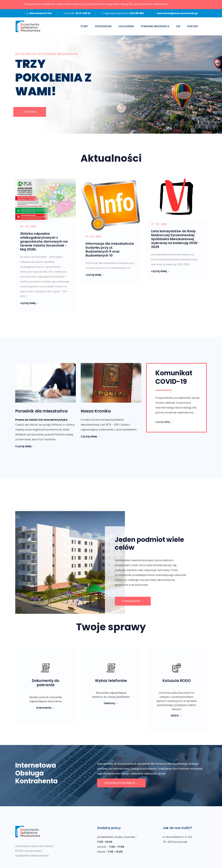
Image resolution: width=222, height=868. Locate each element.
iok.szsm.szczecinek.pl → (121, 783)
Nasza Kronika (96, 411)
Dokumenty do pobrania (46, 683)
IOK (178, 26)
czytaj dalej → (30, 303)
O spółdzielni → (133, 601)
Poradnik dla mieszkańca (41, 411)
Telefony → (111, 703)
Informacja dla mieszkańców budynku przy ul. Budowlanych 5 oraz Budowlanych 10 (110, 249)
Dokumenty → (46, 708)
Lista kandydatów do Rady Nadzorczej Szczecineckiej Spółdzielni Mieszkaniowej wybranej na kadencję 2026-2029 (175, 239)
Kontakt (193, 26)
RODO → (176, 716)
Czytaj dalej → (25, 446)
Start (84, 26)
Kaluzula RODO (177, 681)
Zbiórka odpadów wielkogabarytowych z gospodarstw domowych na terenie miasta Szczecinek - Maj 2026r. (44, 241)
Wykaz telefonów (111, 681)
